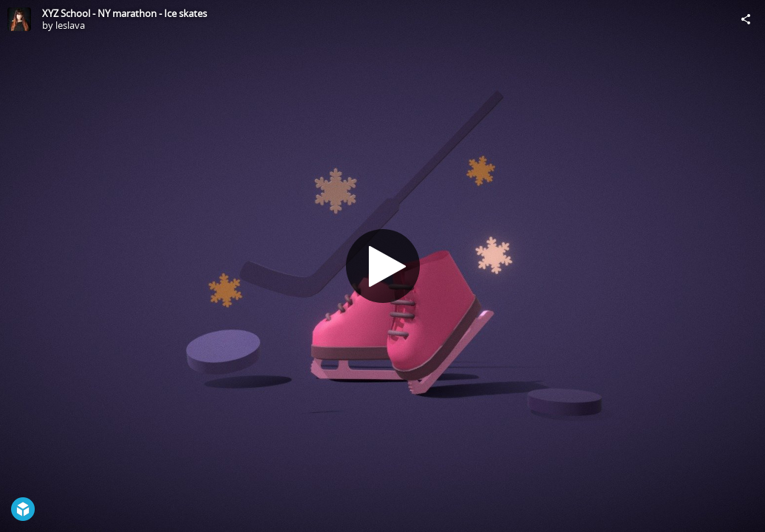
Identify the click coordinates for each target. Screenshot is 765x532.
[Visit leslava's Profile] (19, 19)
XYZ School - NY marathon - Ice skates (125, 13)
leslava (70, 25)
